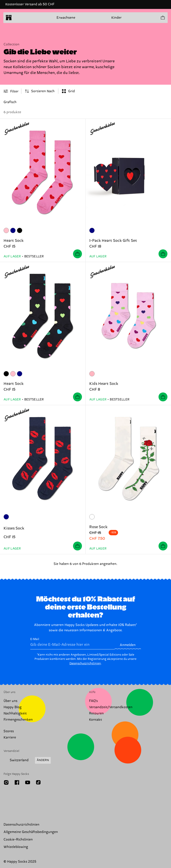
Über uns (10, 701)
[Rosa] (6, 230)
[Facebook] (17, 782)
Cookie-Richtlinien (18, 840)
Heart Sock (14, 241)
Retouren (96, 713)
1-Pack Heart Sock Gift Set (113, 241)
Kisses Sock (14, 528)
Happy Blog (13, 707)
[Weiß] (92, 517)
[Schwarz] (20, 230)
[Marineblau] (13, 230)
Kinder (116, 18)
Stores (9, 731)
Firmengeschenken (18, 720)
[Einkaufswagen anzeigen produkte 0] (163, 18)
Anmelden (128, 645)
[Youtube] (28, 782)
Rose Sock (98, 527)
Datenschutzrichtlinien (85, 663)
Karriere (10, 738)
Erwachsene (66, 18)
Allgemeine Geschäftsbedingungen (31, 832)
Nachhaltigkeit (15, 713)
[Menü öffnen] (17, 18)
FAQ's (93, 701)
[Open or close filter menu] (11, 91)
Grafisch (10, 102)
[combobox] (40, 91)
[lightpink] (92, 374)
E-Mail (72, 643)
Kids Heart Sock (104, 384)
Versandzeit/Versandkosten (111, 707)
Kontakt (96, 720)
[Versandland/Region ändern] (27, 760)
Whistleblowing (16, 847)
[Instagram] (6, 782)
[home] (9, 18)
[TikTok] (38, 782)
